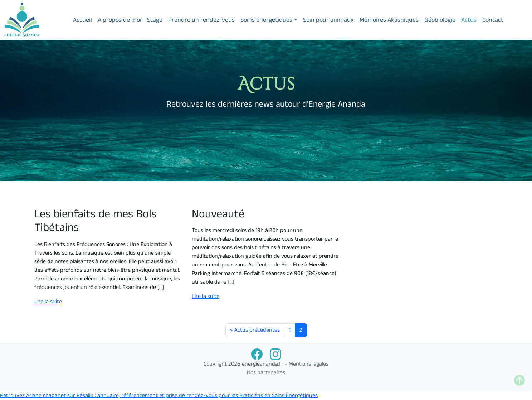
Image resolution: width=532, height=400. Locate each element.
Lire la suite (48, 302)
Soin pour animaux (328, 20)
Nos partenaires (266, 373)
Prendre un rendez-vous (201, 20)
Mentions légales (309, 364)
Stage (155, 20)
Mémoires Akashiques (389, 20)
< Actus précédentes (255, 330)
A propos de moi (119, 20)
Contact (493, 20)
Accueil (82, 20)
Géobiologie (440, 20)
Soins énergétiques (266, 20)
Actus (469, 20)
